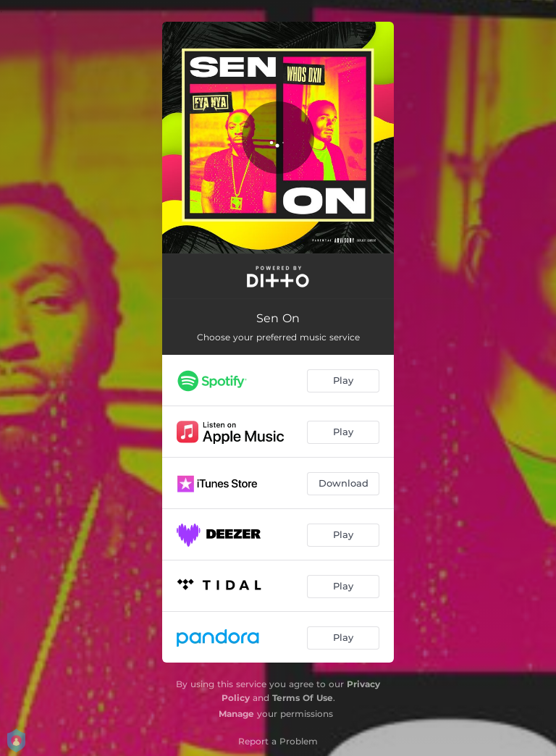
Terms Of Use (303, 698)
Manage (236, 714)
